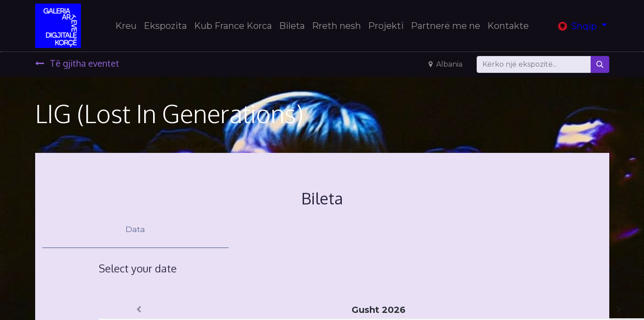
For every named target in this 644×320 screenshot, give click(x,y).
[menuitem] (126, 26)
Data (135, 229)
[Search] (600, 64)
